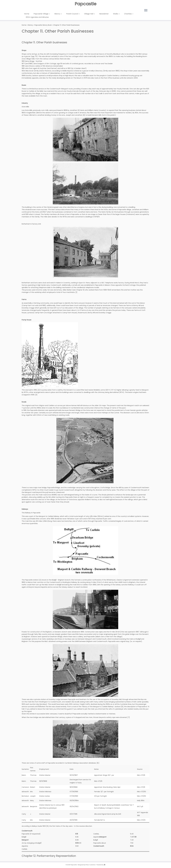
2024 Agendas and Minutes (37, 17)
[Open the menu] (146, 10)
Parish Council (73, 14)
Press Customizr (91, 865)
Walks (116, 14)
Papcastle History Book (43, 25)
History (58, 14)
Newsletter (104, 14)
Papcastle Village (42, 14)
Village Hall (89, 14)
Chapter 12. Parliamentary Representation (49, 856)
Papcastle (86, 4)
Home (27, 14)
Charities (129, 14)
